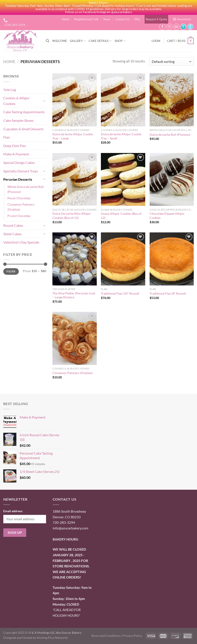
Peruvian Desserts (18, 179)
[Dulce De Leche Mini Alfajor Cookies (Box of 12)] (75, 179)
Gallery (78, 41)
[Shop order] (171, 62)
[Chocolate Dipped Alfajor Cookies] (172, 179)
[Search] (48, 41)
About (66, 19)
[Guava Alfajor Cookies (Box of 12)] (123, 179)
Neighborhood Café (86, 19)
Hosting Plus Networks (52, 638)
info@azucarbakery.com (70, 528)
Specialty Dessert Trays (21, 171)
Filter (11, 271)
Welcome (60, 41)
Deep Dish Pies (15, 146)
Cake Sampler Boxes (18, 120)
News (107, 19)
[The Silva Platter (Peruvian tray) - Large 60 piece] (75, 259)
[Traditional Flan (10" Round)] (123, 259)
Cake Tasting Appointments (24, 112)
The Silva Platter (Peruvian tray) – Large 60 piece (74, 295)
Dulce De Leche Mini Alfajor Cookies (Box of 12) (72, 216)
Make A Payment (16, 154)
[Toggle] (44, 101)
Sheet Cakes (12, 234)
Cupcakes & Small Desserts (23, 129)
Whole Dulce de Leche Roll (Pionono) (26, 189)
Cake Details (100, 41)
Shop (120, 41)
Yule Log (10, 90)
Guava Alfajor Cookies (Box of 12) (121, 216)
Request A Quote (156, 19)
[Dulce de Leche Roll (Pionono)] (172, 100)
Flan (7, 137)
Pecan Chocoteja (19, 198)
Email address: (13, 511)
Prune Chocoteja (19, 216)
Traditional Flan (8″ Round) (168, 293)
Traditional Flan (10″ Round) (120, 293)
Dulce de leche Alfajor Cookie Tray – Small (121, 136)
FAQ (137, 19)
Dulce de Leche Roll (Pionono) (170, 135)
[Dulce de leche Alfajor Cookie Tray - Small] (123, 100)
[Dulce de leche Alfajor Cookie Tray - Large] (75, 100)
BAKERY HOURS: (66, 539)
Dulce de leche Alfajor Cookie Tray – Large (73, 136)
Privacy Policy (132, 636)
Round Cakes (13, 225)
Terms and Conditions (106, 636)
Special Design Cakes (19, 162)
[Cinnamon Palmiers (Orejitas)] (75, 338)
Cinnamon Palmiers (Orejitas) (21, 207)
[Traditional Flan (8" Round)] (172, 259)
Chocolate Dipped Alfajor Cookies (167, 216)
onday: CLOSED (66, 604)
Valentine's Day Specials (21, 242)
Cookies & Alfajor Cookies (16, 101)
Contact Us (123, 19)
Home (9, 62)
